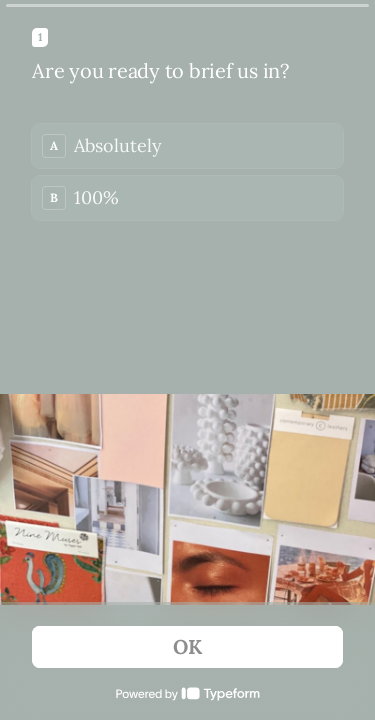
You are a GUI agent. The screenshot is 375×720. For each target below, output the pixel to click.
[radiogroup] (187, 172)
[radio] (187, 146)
